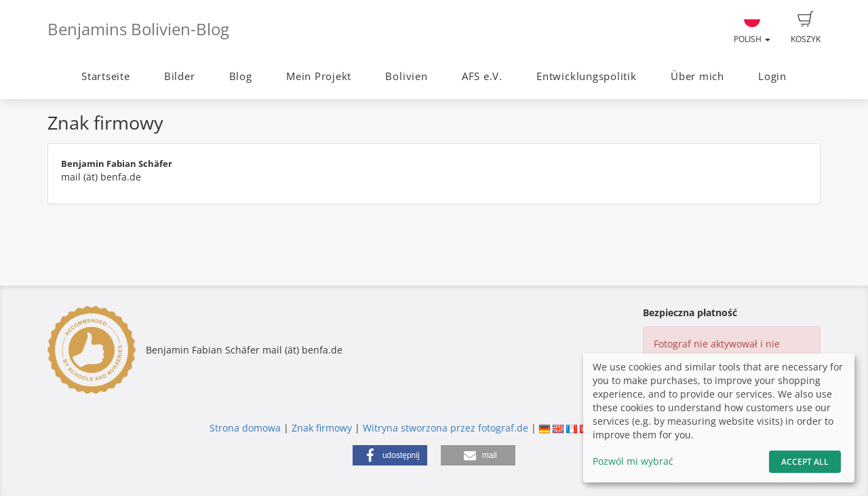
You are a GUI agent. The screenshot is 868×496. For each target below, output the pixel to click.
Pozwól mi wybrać (633, 461)
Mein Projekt (319, 76)
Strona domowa (245, 428)
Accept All (805, 462)
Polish (752, 28)
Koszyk (806, 28)
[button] (390, 455)
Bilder (180, 76)
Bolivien (406, 76)
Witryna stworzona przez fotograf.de (446, 428)
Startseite (106, 76)
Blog (241, 76)
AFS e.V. (482, 76)
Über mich (697, 76)
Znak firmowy (323, 428)
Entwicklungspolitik (587, 76)
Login (772, 76)
